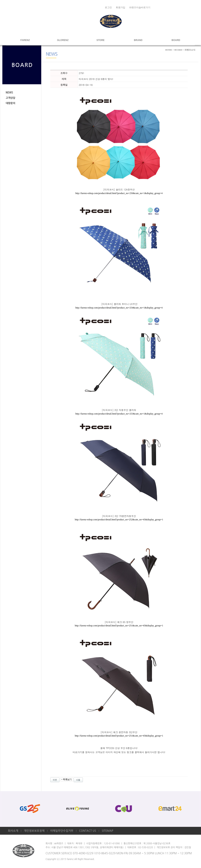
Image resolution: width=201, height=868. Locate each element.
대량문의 (11, 103)
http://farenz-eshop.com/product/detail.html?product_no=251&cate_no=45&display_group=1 (119, 626)
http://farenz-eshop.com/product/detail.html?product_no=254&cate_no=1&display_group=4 (119, 308)
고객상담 (11, 98)
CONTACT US (87, 831)
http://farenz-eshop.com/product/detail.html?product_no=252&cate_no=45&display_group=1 (119, 520)
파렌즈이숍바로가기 (140, 7)
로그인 (108, 7)
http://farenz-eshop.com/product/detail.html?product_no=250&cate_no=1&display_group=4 (119, 193)
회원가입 (121, 7)
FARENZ (25, 40)
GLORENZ (63, 40)
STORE (100, 40)
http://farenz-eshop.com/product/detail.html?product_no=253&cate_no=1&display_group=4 (119, 414)
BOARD (176, 40)
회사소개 (13, 831)
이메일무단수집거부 (62, 831)
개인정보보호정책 (34, 831)
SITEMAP (107, 831)
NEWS (9, 93)
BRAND (138, 40)
